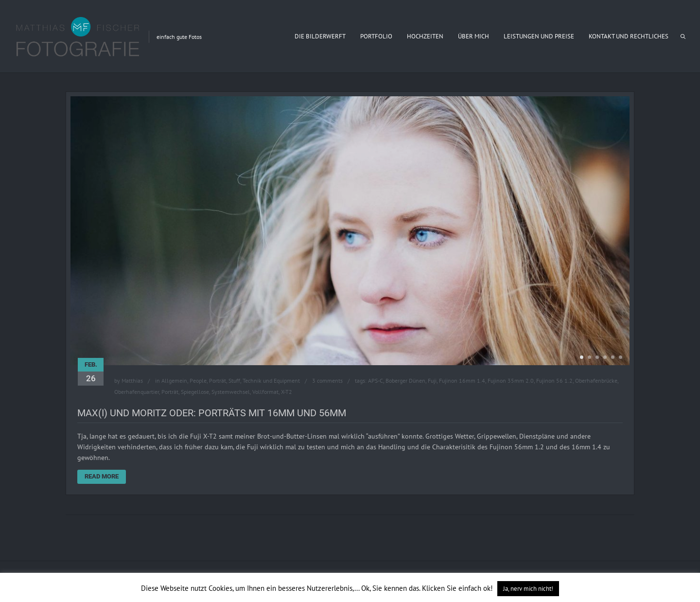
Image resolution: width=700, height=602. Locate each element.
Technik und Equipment (271, 381)
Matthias (132, 381)
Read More (102, 476)
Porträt (218, 381)
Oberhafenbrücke (596, 381)
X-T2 (287, 392)
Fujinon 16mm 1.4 (462, 381)
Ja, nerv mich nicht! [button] (528, 589)
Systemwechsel (231, 392)
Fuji (432, 381)
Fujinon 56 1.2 (554, 381)
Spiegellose (195, 392)
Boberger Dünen (405, 381)
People (198, 381)
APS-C (376, 381)
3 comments (327, 381)
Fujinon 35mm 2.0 (511, 381)
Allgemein (174, 381)
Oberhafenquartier (137, 392)
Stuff (234, 381)
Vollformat (265, 392)
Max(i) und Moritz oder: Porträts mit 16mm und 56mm (212, 413)
